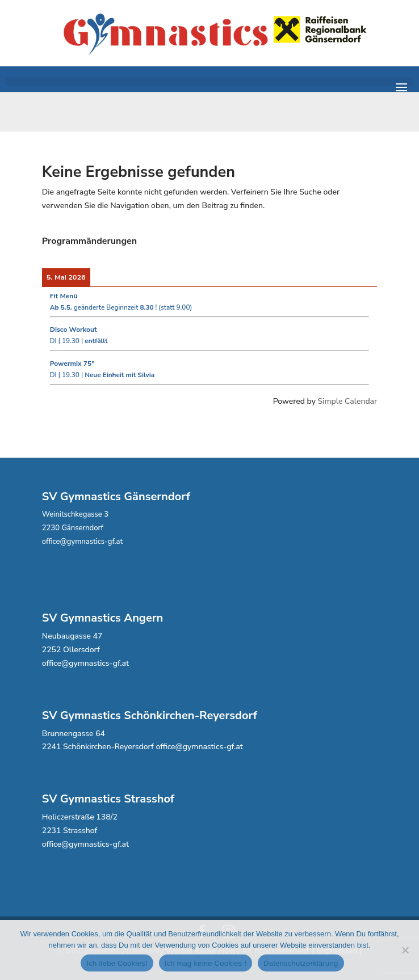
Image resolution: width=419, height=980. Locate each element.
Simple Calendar (348, 401)
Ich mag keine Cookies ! (206, 963)
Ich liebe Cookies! (117, 963)
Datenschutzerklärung (301, 963)
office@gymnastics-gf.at (82, 542)
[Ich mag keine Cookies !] (405, 950)
